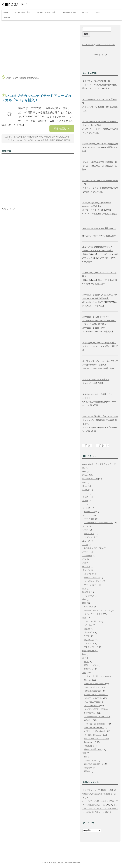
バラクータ (87, 556)
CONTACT (7, 18)
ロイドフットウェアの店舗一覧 (96, 81)
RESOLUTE (89, 512)
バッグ (85, 545)
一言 (84, 588)
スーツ (85, 526)
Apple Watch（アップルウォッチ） (98, 464)
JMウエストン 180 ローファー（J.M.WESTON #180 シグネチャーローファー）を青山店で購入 (99, 321)
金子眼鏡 (45, 140)
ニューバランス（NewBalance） (99, 523)
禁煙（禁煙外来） (90, 651)
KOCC (99, 12)
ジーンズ (86, 508)
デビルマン (89, 534)
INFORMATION (70, 12)
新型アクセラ (90, 665)
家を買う (86, 592)
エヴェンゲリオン (92, 621)
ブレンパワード (91, 647)
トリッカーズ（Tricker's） (96, 724)
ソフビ (85, 530)
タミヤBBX (89, 574)
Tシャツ (86, 493)
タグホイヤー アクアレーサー (97, 610)
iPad (84, 471)
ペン (84, 559)
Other (85, 486)
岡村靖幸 (88, 768)
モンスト (86, 566)
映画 (84, 599)
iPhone (85, 475)
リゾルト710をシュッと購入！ (96, 380)
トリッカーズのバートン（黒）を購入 (99, 343)
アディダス (89, 519)
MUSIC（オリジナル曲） (47, 12)
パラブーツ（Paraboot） (95, 731)
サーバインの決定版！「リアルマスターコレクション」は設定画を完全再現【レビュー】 (100, 420)
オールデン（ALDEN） (94, 684)
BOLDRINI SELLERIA (94, 548)
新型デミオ (89, 669)
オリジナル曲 (90, 760)
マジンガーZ (90, 537)
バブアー (86, 552)
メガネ (18, 137)
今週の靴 (88, 746)
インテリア (89, 596)
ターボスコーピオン (93, 581)
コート (85, 504)
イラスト (86, 497)
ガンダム (88, 625)
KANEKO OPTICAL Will (54, 137)
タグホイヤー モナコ (93, 614)
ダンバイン (89, 640)
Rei (86, 757)
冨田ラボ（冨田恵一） (94, 764)
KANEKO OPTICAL (35, 137)
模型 (84, 618)
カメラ (85, 501)
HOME (6, 12)
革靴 (84, 673)
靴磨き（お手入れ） (93, 749)
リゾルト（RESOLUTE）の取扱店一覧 (100, 162)
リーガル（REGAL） (93, 735)
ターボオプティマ (92, 577)
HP (84, 468)
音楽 (84, 753)
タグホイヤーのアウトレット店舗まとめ (100, 144)
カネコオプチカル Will (24, 140)
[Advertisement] (38, 48)
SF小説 (86, 490)
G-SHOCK (89, 607)
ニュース (86, 541)
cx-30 (87, 662)
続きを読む (62, 128)
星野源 (87, 771)
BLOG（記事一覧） (23, 12)
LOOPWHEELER (90, 479)
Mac (84, 482)
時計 (84, 603)
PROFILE (86, 12)
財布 (84, 654)
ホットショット (91, 585)
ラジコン (86, 570)
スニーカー (87, 515)
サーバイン (89, 632)
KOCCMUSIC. (59, 863)
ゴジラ (87, 629)
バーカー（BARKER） (94, 728)
